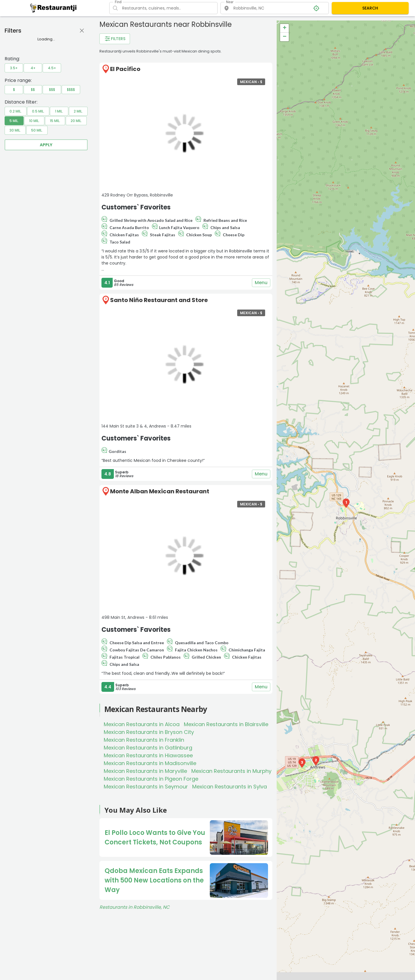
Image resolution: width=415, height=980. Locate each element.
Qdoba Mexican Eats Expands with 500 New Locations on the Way (154, 880)
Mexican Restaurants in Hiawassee (148, 755)
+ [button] (285, 28)
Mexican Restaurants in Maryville (145, 771)
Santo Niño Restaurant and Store (159, 300)
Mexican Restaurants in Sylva (230, 787)
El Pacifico (125, 69)
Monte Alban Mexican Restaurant (160, 491)
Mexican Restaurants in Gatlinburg (148, 748)
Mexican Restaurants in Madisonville (150, 763)
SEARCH (370, 8)
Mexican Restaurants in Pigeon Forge (151, 779)
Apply (46, 145)
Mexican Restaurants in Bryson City (149, 732)
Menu (261, 283)
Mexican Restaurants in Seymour (146, 787)
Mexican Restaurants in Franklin (144, 740)
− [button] (285, 37)
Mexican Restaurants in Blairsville (226, 724)
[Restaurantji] (53, 8)
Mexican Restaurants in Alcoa (142, 724)
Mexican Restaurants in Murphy (231, 771)
